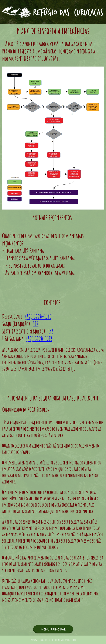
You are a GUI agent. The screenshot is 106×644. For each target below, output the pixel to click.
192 (36, 324)
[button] (53, 629)
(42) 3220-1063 (39, 339)
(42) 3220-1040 (38, 317)
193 (51, 331)
